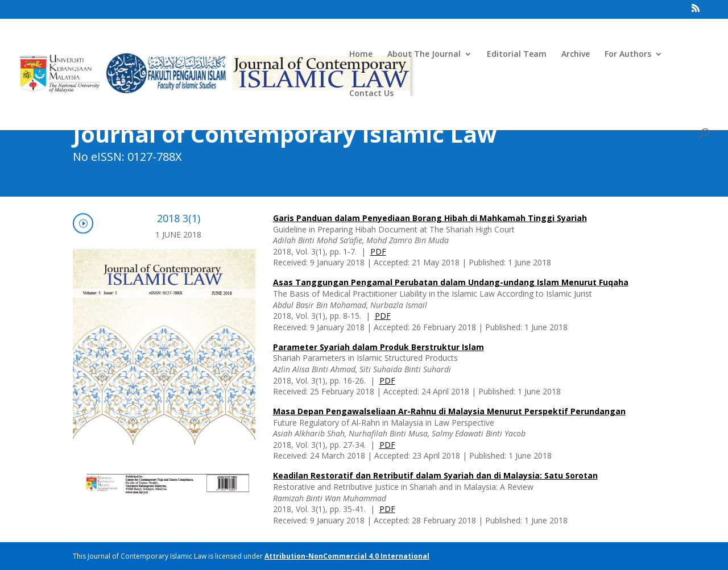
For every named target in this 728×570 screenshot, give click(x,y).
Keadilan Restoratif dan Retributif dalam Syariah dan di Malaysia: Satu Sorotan (435, 475)
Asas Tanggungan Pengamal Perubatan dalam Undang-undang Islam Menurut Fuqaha (451, 282)
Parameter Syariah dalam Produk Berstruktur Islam (379, 347)
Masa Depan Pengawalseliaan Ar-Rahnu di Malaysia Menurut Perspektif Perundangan (449, 411)
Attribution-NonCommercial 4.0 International (347, 556)
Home (361, 55)
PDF (378, 251)
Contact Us (371, 94)
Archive (576, 55)
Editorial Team (517, 55)
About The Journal (424, 55)
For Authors (628, 55)
